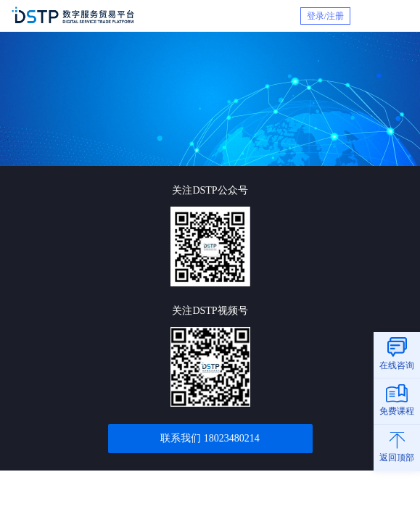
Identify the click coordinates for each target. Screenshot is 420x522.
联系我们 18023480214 (210, 438)
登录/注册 (325, 16)
